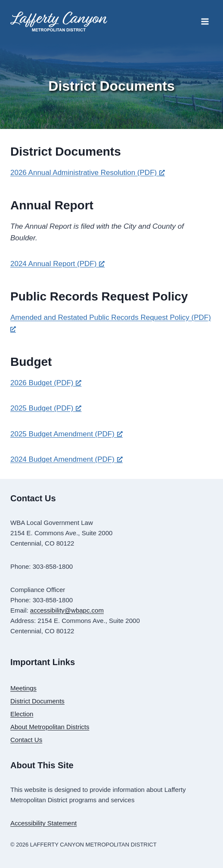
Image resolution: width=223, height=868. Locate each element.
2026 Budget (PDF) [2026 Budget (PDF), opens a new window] (46, 383)
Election (22, 714)
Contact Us (26, 740)
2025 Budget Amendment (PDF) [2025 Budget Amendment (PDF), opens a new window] (67, 434)
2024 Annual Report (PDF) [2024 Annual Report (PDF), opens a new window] (57, 264)
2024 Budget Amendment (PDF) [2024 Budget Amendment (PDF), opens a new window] (67, 459)
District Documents (37, 701)
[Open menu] (205, 21)
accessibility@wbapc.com (67, 610)
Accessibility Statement (43, 823)
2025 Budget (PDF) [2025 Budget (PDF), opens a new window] (46, 408)
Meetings (23, 688)
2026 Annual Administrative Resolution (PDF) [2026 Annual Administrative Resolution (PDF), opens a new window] (88, 173)
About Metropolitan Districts (50, 727)
